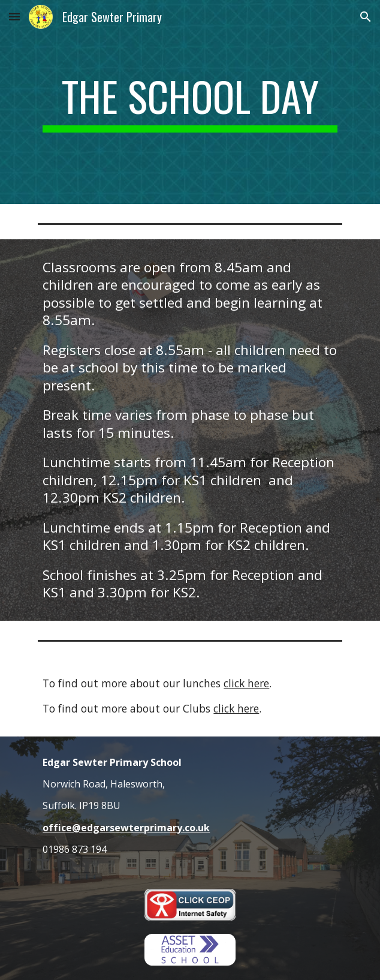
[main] (190, 102)
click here (246, 683)
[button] (14, 16)
